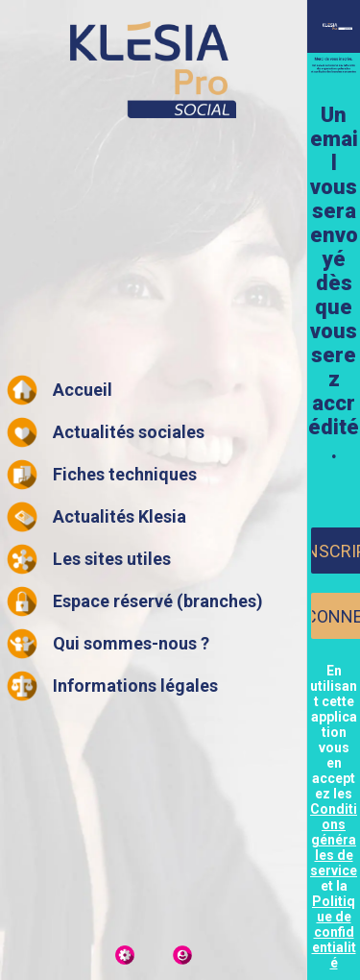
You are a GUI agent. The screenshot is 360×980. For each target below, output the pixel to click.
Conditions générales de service (334, 840)
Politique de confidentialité (334, 932)
